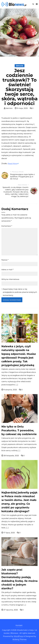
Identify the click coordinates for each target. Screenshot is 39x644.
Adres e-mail (7, 270)
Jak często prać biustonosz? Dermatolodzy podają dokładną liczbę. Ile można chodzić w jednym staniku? (19, 579)
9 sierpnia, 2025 (9, 390)
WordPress (18, 636)
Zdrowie (20, 66)
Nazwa (5, 260)
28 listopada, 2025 (10, 456)
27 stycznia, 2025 (10, 610)
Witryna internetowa (10, 279)
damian (8, 108)
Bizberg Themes (20, 639)
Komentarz (7, 226)
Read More (12, 164)
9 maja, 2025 (21, 108)
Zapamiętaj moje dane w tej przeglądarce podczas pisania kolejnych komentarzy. (20, 292)
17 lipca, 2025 (8, 533)
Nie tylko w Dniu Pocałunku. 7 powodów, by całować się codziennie (19, 430)
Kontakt (19, 625)
